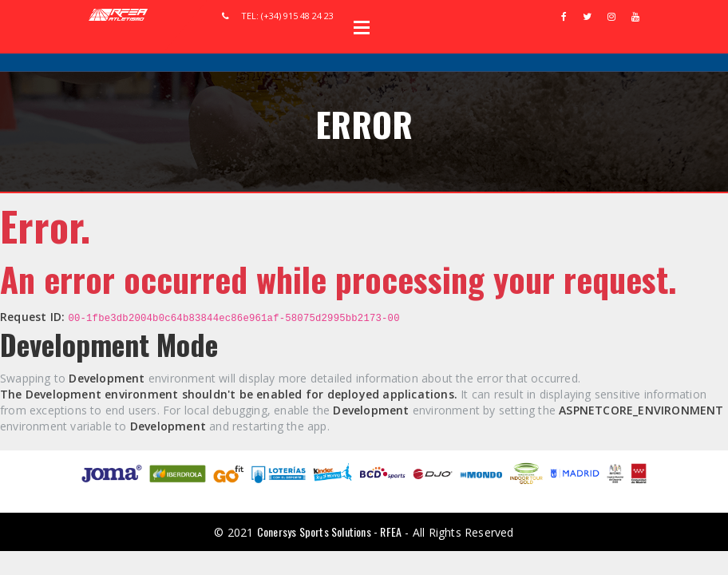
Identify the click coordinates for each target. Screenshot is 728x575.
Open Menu (362, 27)
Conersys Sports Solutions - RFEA (329, 531)
